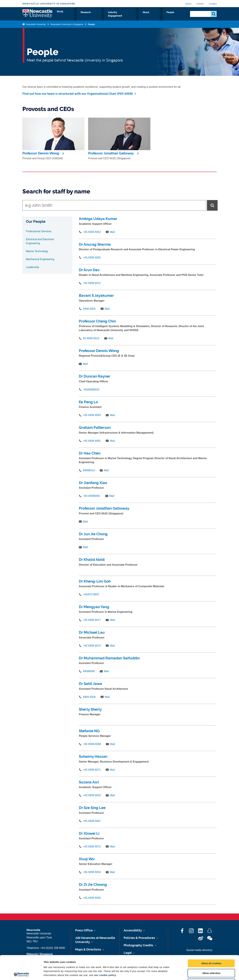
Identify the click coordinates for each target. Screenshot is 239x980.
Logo (38, 15)
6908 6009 (89, 697)
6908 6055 (89, 309)
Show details (174, 973)
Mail (112, 232)
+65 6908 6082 (92, 258)
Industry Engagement (143, 16)
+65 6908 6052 (92, 232)
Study (103, 16)
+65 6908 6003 (92, 795)
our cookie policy (105, 951)
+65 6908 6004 (92, 872)
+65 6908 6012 (92, 283)
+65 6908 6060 (92, 898)
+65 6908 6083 (92, 415)
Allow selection (211, 949)
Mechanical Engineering (40, 259)
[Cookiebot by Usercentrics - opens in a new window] (21, 974)
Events (200, 4)
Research (118, 16)
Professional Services (39, 231)
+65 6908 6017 (92, 620)
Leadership (32, 267)
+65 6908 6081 (92, 441)
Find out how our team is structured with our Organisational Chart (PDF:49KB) (78, 94)
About (166, 16)
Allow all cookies (211, 939)
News (188, 4)
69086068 (89, 671)
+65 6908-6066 (92, 744)
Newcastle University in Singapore (49, 4)
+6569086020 (91, 390)
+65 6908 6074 (92, 646)
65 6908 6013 (91, 338)
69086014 (89, 470)
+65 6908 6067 (92, 821)
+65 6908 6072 (92, 847)
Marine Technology (37, 251)
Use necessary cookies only (211, 959)
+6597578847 (91, 594)
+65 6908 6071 (92, 770)
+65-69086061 (92, 496)
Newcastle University (36, 27)
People (180, 16)
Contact (213, 4)
